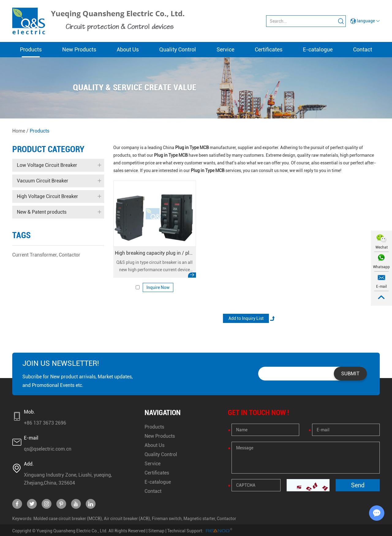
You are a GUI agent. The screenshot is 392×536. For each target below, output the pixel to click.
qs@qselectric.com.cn (48, 449)
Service (225, 49)
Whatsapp (381, 267)
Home (19, 131)
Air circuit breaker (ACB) (127, 519)
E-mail (381, 287)
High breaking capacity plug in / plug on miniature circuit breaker (155, 253)
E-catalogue (318, 49)
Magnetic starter (199, 519)
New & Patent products (59, 212)
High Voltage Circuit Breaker (59, 197)
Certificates (269, 49)
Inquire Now (158, 287)
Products (31, 49)
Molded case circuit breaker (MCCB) (68, 519)
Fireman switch (167, 519)
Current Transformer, (35, 255)
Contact (363, 49)
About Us (128, 49)
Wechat (382, 247)
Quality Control (178, 49)
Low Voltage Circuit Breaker (59, 165)
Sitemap (156, 531)
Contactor (70, 255)
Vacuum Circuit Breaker (59, 181)
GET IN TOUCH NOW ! (258, 413)
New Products (79, 49)
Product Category (48, 149)
